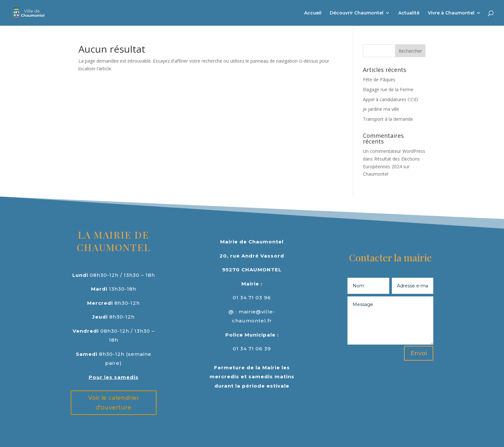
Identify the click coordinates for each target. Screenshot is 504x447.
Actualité (409, 13)
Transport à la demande (388, 119)
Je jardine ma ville (381, 109)
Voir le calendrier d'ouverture (114, 403)
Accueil (313, 13)
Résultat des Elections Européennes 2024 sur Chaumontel (391, 167)
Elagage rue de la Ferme (388, 89)
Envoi (419, 353)
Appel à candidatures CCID (391, 99)
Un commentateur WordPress (394, 151)
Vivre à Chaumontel (451, 13)
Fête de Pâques (379, 79)
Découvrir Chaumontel (357, 13)
